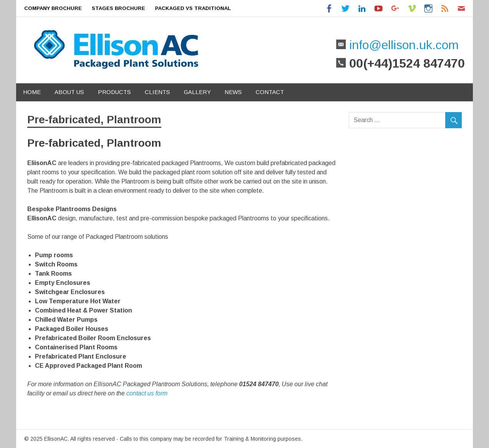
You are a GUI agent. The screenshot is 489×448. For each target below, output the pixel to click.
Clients (157, 92)
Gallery (197, 92)
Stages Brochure (118, 8)
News (233, 92)
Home (32, 92)
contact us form (147, 393)
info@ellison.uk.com (402, 45)
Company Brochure (53, 8)
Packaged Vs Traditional (193, 8)
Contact (270, 92)
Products (114, 92)
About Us (69, 92)
